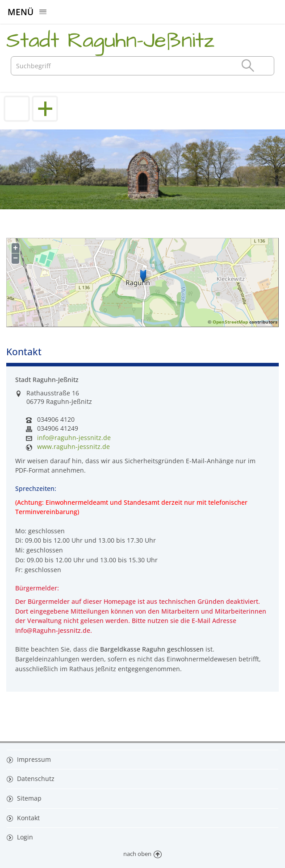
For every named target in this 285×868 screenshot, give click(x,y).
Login (24, 837)
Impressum (33, 759)
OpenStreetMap (230, 322)
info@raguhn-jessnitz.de (74, 438)
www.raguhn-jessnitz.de (73, 447)
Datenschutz (35, 779)
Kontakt (27, 818)
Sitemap (28, 798)
